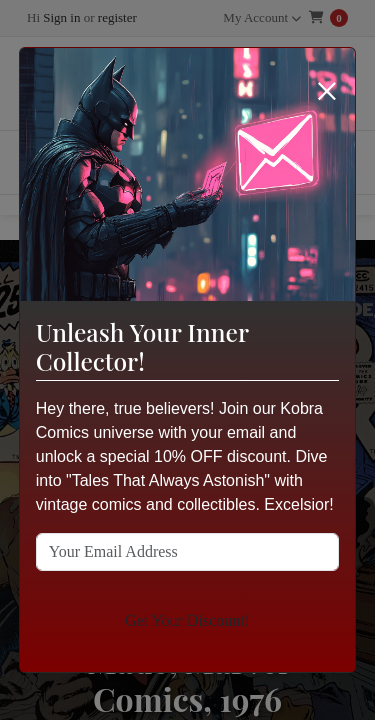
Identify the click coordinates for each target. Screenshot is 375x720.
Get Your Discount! (187, 620)
